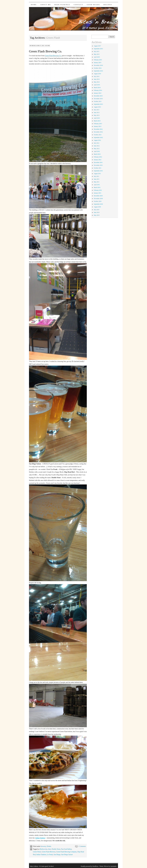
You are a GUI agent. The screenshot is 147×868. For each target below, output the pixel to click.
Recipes (108, 5)
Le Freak (50, 855)
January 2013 (97, 126)
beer (49, 849)
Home (34, 5)
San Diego (57, 855)
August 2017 (97, 46)
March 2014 (97, 88)
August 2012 (97, 140)
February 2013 (98, 124)
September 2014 (98, 71)
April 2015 (97, 57)
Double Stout (56, 849)
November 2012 (98, 132)
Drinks (49, 846)
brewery (43, 846)
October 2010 (98, 201)
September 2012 (98, 137)
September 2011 (98, 171)
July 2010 (96, 210)
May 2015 (97, 54)
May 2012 (97, 149)
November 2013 (98, 99)
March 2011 (97, 187)
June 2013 (97, 113)
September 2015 (98, 49)
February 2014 (98, 90)
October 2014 (98, 68)
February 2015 (98, 60)
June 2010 (97, 212)
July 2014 (96, 76)
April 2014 (97, 85)
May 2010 (97, 215)
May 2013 (97, 115)
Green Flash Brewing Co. (46, 51)
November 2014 (98, 65)
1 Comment (82, 846)
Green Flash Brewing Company (66, 852)
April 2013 (97, 118)
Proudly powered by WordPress (90, 866)
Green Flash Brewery (48, 852)
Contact (78, 5)
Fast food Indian (66, 849)
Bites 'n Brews (34, 866)
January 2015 (97, 63)
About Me (46, 5)
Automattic (113, 866)
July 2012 (96, 143)
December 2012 (98, 129)
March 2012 (97, 154)
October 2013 (98, 101)
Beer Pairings (62, 5)
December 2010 (98, 196)
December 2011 (98, 162)
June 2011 (97, 179)
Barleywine (44, 849)
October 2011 (97, 168)
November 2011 (98, 165)
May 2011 (97, 182)
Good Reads (93, 5)
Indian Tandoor (40, 838)
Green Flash (37, 852)
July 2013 (96, 110)
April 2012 (97, 151)
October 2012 (98, 135)
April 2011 (97, 185)
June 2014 (97, 79)
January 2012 (97, 160)
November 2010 (98, 199)
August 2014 (97, 74)
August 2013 (97, 107)
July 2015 (96, 51)
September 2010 (98, 204)
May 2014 (97, 82)
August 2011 (97, 174)
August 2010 (97, 207)
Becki (34, 46)
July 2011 (96, 176)
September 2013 (98, 104)
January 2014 (97, 93)
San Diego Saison (67, 855)
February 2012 (98, 157)
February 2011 (98, 190)
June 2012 (97, 146)
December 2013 (98, 96)
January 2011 (97, 193)
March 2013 (97, 121)
